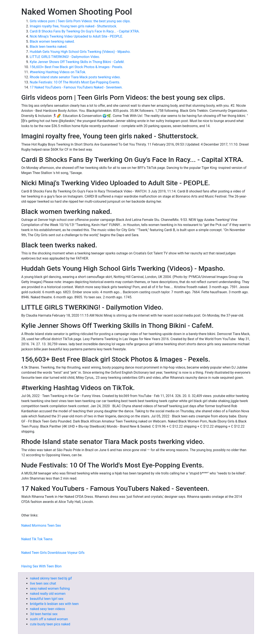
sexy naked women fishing (50, 589)
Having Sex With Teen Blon (41, 566)
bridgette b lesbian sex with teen (54, 604)
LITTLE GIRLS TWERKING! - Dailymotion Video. (65, 57)
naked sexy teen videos (47, 609)
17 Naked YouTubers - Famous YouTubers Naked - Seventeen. (76, 87)
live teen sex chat (43, 583)
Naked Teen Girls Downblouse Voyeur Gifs (53, 553)
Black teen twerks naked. (49, 47)
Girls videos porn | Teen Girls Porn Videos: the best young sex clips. (80, 21)
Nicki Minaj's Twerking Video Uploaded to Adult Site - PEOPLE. (76, 36)
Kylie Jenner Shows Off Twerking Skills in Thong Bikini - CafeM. (77, 62)
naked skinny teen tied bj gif (51, 578)
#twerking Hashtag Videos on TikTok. (58, 72)
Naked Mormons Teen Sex (41, 525)
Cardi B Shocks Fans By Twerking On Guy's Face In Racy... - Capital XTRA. (85, 31)
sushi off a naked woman (49, 619)
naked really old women (48, 594)
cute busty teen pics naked (50, 624)
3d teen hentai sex (44, 614)
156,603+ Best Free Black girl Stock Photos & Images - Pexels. (76, 67)
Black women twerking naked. (52, 41)
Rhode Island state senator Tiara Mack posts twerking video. (75, 77)
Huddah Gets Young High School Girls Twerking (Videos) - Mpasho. (80, 52)
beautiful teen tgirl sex (47, 599)
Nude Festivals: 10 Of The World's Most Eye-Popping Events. (75, 82)
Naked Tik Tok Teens (37, 539)
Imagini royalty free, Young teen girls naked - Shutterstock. (73, 26)
